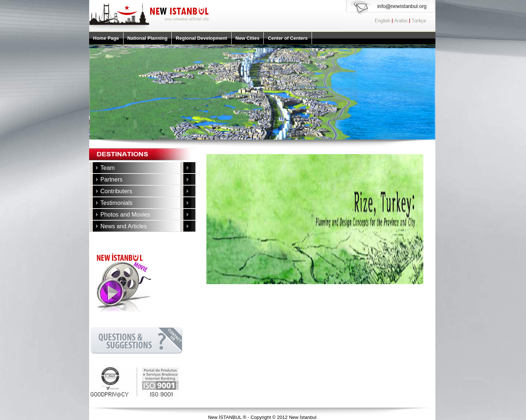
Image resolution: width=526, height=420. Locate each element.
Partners (111, 180)
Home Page (106, 38)
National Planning (148, 38)
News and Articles (124, 226)
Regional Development (201, 38)
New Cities (248, 38)
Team (108, 168)
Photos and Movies (125, 215)
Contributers (116, 191)
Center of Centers (288, 38)
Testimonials (117, 203)
